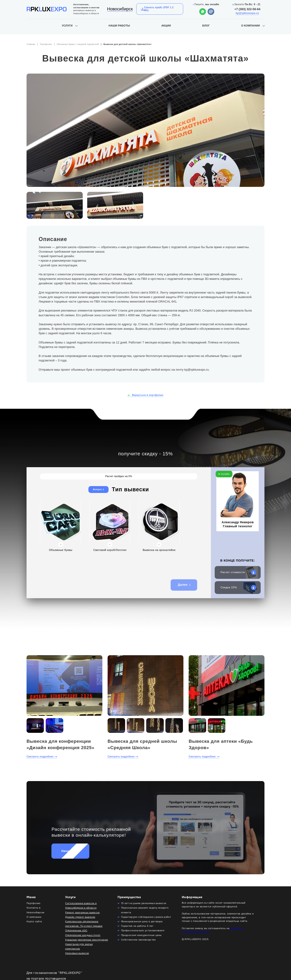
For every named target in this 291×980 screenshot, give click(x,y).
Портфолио (46, 44)
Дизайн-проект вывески (80, 917)
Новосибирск (120, 9)
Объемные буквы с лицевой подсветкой (78, 44)
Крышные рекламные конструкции (86, 940)
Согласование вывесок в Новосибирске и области (81, 905)
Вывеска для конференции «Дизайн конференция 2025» (60, 744)
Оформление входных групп (83, 935)
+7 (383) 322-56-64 (247, 9)
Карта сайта (34, 921)
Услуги (67, 26)
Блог (206, 26)
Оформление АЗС (76, 930)
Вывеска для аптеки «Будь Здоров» (221, 744)
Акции (166, 26)
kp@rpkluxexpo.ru (247, 13)
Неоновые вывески (77, 953)
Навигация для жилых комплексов (79, 946)
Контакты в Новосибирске (36, 910)
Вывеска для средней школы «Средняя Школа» (142, 744)
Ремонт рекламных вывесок (82, 912)
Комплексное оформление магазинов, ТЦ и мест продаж (84, 924)
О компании (250, 26)
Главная (31, 44)
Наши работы (119, 26)
